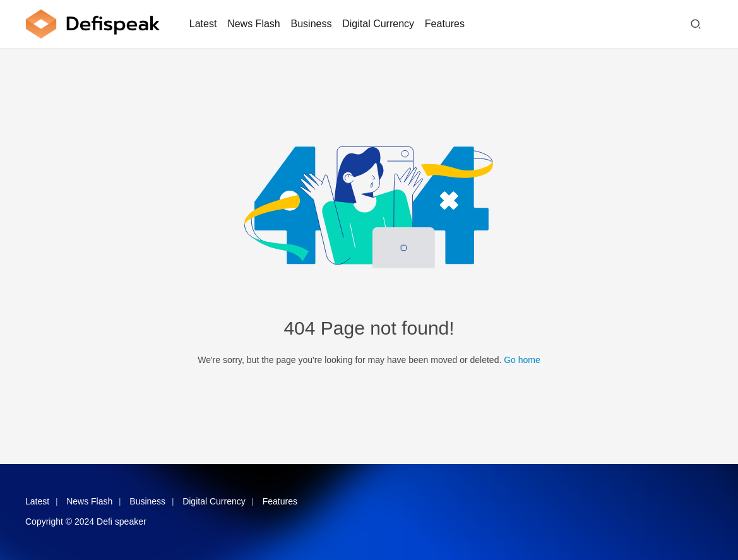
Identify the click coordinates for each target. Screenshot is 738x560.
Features (445, 24)
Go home (522, 360)
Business (312, 24)
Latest (203, 24)
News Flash (254, 24)
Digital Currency (378, 24)
